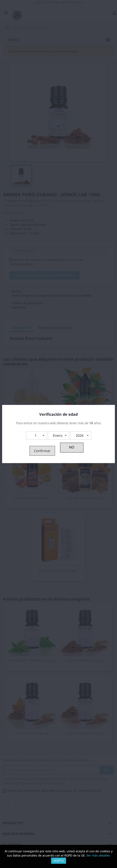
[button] (37, 435)
